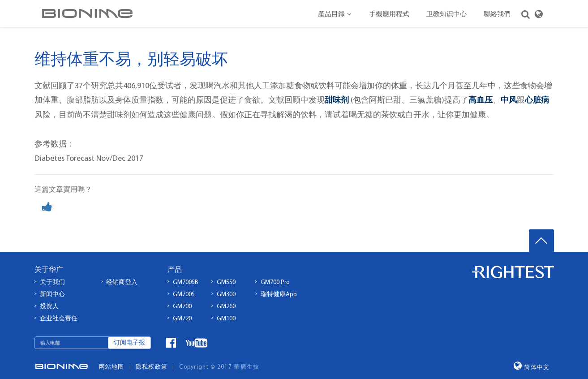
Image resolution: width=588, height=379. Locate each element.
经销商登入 (122, 274)
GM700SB (186, 274)
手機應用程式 (389, 15)
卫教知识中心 (446, 15)
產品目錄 (335, 15)
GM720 (182, 310)
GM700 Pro (275, 274)
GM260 (226, 298)
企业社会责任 (59, 310)
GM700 (182, 298)
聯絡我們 (497, 15)
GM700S (184, 286)
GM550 (226, 274)
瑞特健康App (279, 286)
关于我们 (52, 274)
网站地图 (112, 358)
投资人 (49, 298)
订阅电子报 (129, 334)
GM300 (226, 286)
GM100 (226, 310)
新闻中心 (52, 286)
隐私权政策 (152, 358)
